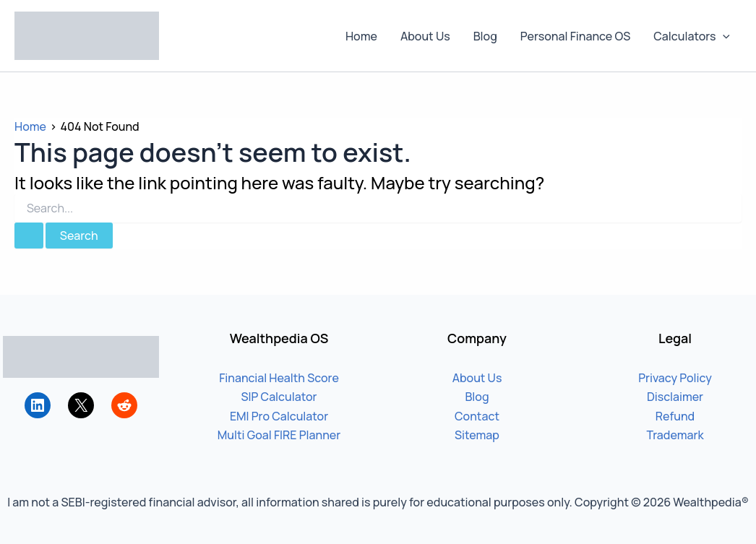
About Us (425, 36)
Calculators (692, 36)
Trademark (675, 435)
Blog (485, 36)
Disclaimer (675, 397)
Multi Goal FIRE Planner (279, 435)
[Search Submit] (29, 236)
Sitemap (477, 435)
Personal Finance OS (575, 36)
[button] (723, 36)
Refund (675, 416)
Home (361, 36)
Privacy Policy (675, 378)
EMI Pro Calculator (279, 416)
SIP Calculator (279, 397)
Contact (477, 416)
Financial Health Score (279, 378)
